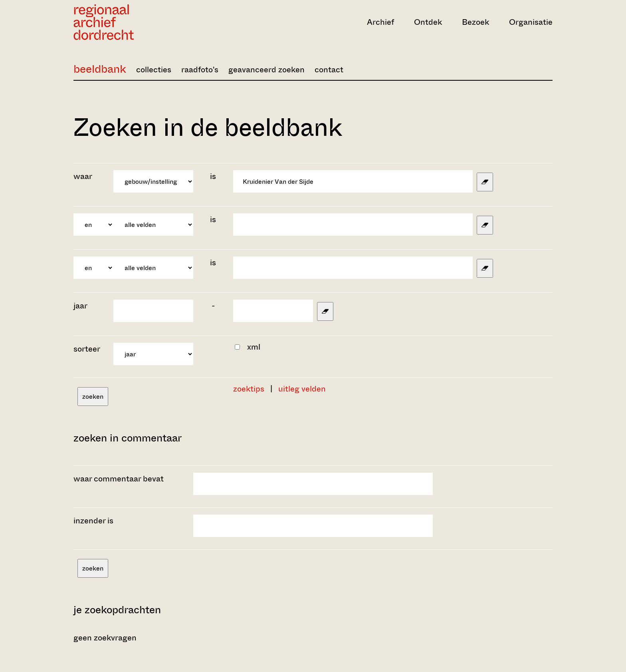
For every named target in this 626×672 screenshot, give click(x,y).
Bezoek (475, 22)
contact (329, 70)
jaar (80, 306)
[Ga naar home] (145, 22)
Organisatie (531, 22)
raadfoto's (200, 70)
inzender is (93, 521)
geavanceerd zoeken (266, 70)
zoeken (93, 397)
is (213, 176)
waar (84, 176)
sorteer (87, 349)
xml (254, 347)
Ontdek (428, 22)
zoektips (249, 389)
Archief (380, 22)
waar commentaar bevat (119, 479)
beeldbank (100, 69)
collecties (154, 70)
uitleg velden (302, 389)
